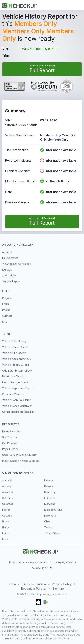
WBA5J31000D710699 (40, 49)
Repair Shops (10, 449)
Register (7, 298)
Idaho (6, 533)
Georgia (7, 516)
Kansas (49, 486)
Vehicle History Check (16, 365)
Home (12, 584)
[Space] (41, 550)
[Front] (20, 5)
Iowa (5, 539)
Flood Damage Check (15, 382)
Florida (6, 510)
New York (50, 516)
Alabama (7, 480)
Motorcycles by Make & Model (21, 461)
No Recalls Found (55, 181)
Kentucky (50, 492)
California (8, 498)
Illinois (6, 527)
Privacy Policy (62, 584)
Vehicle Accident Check (17, 359)
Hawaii (6, 521)
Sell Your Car (10, 437)
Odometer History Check (17, 371)
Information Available (61, 150)
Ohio (47, 521)
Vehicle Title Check (14, 353)
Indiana (49, 480)
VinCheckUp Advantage (17, 264)
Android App (10, 275)
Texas (48, 527)
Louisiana (50, 498)
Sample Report (11, 281)
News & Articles (12, 431)
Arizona (7, 486)
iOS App (7, 270)
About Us (8, 252)
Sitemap (58, 589)
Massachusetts (53, 510)
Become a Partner (34, 589)
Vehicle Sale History (14, 341)
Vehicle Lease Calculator (17, 406)
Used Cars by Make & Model (20, 455)
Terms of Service (34, 584)
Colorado (8, 504)
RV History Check (13, 376)
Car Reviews (10, 443)
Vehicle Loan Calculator (16, 400)
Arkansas (8, 492)
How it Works (10, 258)
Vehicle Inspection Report (18, 388)
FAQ (5, 322)
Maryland (50, 504)
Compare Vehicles (13, 394)
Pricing (6, 310)
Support (7, 316)
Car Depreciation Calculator (19, 412)
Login (5, 304)
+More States (52, 533)
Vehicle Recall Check (15, 347)
